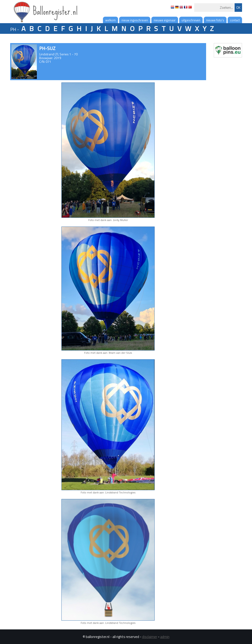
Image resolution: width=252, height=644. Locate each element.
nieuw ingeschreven (135, 20)
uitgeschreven (191, 20)
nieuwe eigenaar (165, 20)
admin (165, 637)
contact (235, 20)
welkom (110, 20)
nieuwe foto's (215, 20)
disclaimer (150, 637)
